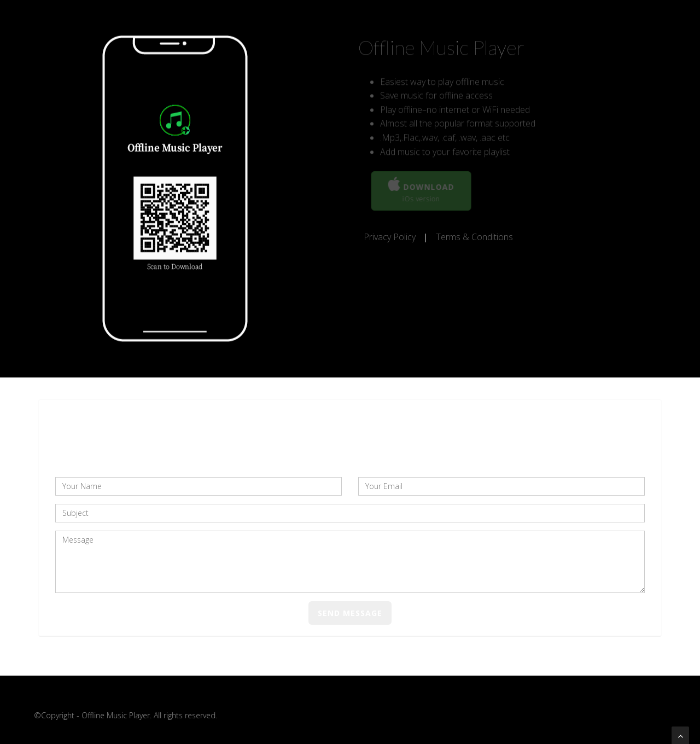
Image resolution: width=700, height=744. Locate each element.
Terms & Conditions (474, 237)
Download (422, 190)
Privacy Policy (391, 237)
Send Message (350, 613)
